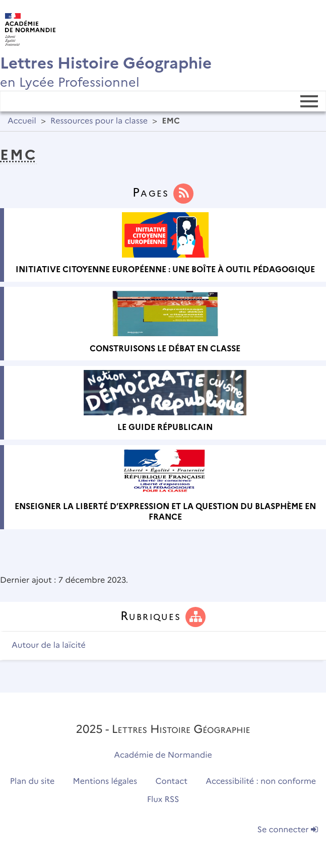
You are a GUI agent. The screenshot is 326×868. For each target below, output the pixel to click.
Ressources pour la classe (99, 121)
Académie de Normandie (163, 755)
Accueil (22, 121)
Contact (171, 782)
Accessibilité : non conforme (261, 782)
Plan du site (32, 782)
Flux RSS (163, 800)
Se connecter (288, 830)
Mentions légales (105, 782)
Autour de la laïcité (49, 645)
